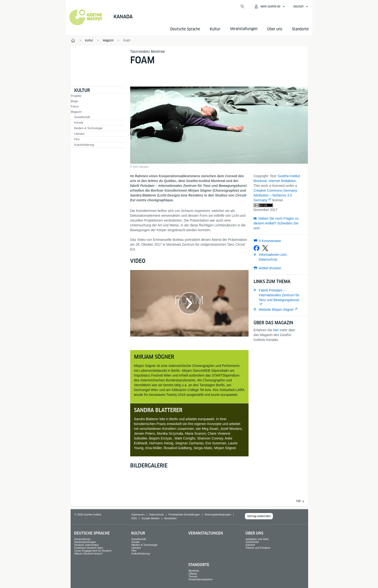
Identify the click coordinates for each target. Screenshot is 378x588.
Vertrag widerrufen (259, 516)
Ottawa (193, 574)
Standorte (300, 29)
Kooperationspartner (201, 579)
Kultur (215, 29)
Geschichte (252, 542)
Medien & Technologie (88, 128)
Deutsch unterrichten (87, 545)
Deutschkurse (82, 539)
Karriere (250, 545)
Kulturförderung (84, 145)
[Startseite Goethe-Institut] (86, 17)
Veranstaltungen (206, 533)
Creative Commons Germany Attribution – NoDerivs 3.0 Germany (275, 195)
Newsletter (170, 518)
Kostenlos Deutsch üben (89, 548)
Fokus (75, 107)
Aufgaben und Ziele (257, 539)
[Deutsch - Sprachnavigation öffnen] (301, 7)
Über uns (275, 29)
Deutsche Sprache (185, 29)
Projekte (76, 96)
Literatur (80, 134)
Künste (79, 123)
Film (77, 139)
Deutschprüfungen (85, 542)
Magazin (76, 112)
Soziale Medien (151, 518)
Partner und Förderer (258, 548)
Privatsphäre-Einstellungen (184, 514)
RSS (134, 518)
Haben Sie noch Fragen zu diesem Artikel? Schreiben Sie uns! (276, 223)
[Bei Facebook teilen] (256, 248)
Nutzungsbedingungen (218, 514)
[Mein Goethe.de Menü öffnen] (270, 7)
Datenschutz (157, 514)
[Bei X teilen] (265, 248)
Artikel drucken (270, 268)
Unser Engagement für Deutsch (93, 551)
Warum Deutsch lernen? (88, 554)
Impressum (138, 514)
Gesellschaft (82, 117)
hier (276, 330)
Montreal (194, 571)
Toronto (193, 576)
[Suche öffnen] (242, 7)
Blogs (74, 101)
